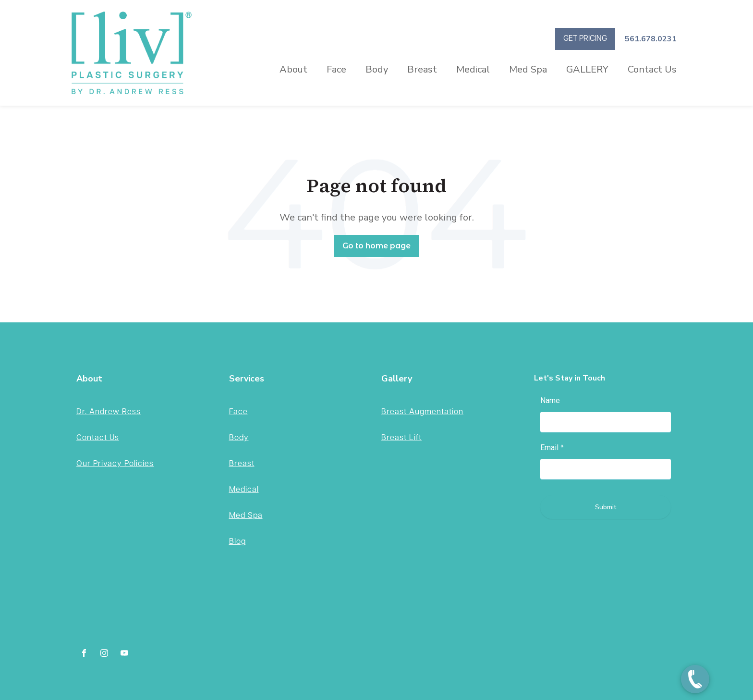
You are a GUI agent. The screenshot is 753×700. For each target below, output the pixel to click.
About (293, 69)
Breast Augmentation (422, 412)
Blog (237, 542)
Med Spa (528, 69)
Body (377, 69)
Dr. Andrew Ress (109, 412)
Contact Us (652, 69)
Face (336, 69)
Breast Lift (401, 438)
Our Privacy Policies (115, 464)
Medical (473, 69)
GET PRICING (585, 39)
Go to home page (376, 246)
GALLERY (587, 69)
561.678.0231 (651, 39)
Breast (422, 69)
